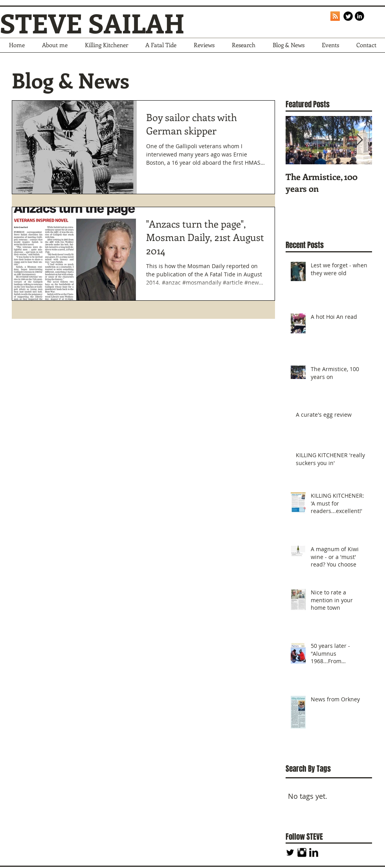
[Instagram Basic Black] (302, 852)
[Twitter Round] (348, 16)
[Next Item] (359, 140)
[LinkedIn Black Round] (359, 16)
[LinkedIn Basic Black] (314, 852)
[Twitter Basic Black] (290, 852)
